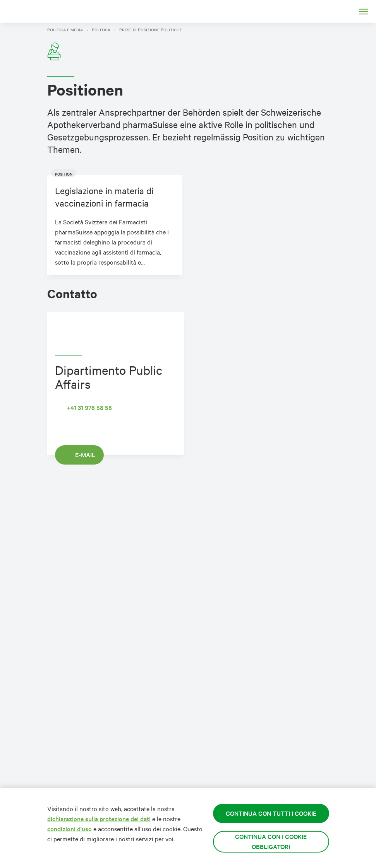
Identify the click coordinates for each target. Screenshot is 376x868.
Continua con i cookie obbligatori (271, 842)
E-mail (79, 455)
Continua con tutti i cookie (271, 813)
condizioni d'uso (70, 829)
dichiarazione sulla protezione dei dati (99, 819)
